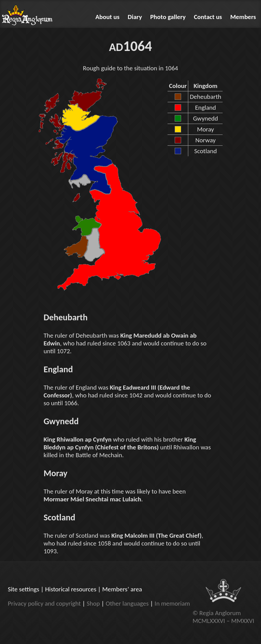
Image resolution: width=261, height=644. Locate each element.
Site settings (23, 589)
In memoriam (172, 603)
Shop (93, 603)
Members (243, 17)
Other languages (127, 603)
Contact (208, 17)
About (108, 17)
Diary (135, 17)
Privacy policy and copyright (44, 603)
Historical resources (71, 589)
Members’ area (122, 589)
